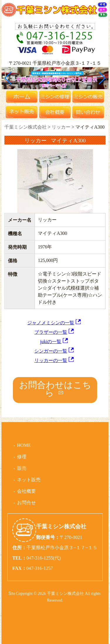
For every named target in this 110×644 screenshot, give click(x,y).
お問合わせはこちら (55, 389)
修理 (22, 457)
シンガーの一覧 (51, 351)
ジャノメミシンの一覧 (51, 323)
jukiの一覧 (51, 342)
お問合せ (26, 503)
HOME (24, 445)
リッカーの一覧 (51, 360)
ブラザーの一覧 (51, 332)
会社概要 (26, 491)
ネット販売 (29, 480)
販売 (22, 468)
